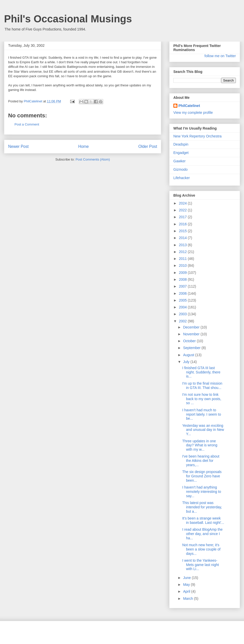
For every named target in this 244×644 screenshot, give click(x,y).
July (187, 362)
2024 (183, 203)
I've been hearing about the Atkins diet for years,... (201, 461)
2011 (183, 259)
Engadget (181, 153)
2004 (183, 307)
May (187, 585)
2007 (183, 286)
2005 (183, 300)
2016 (183, 224)
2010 (183, 265)
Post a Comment (27, 124)
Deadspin (181, 144)
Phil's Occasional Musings (68, 19)
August (189, 355)
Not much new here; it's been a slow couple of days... (201, 549)
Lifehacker (182, 178)
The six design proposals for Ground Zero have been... (202, 476)
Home (84, 146)
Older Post (148, 146)
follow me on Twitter (220, 56)
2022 (183, 210)
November (192, 334)
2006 (183, 293)
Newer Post (18, 146)
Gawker (179, 161)
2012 (183, 252)
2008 (183, 279)
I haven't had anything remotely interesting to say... (202, 492)
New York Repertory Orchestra (197, 136)
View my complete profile (193, 113)
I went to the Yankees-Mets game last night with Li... (201, 565)
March (188, 599)
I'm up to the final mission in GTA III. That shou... (202, 386)
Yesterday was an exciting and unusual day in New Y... (203, 430)
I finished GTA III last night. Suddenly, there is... (201, 372)
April (187, 591)
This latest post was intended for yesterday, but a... (202, 507)
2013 (183, 245)
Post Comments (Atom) (93, 159)
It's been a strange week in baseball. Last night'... (203, 520)
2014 (183, 238)
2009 (183, 273)
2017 (183, 217)
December (192, 327)
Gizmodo (180, 169)
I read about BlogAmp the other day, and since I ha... (202, 534)
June (187, 578)
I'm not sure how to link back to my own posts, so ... (202, 399)
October (190, 341)
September (192, 348)
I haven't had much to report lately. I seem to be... (202, 414)
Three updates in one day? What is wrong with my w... (200, 445)
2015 (183, 231)
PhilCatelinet (189, 106)
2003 (183, 314)
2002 (183, 321)
